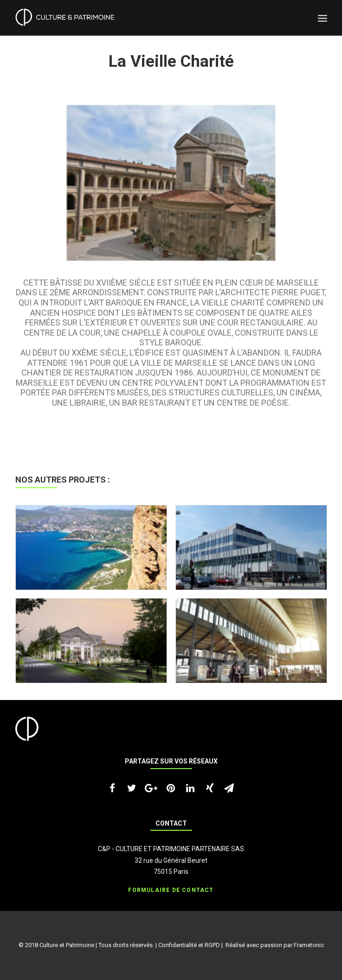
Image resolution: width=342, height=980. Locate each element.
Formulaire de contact (171, 890)
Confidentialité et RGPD (189, 945)
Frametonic (309, 945)
